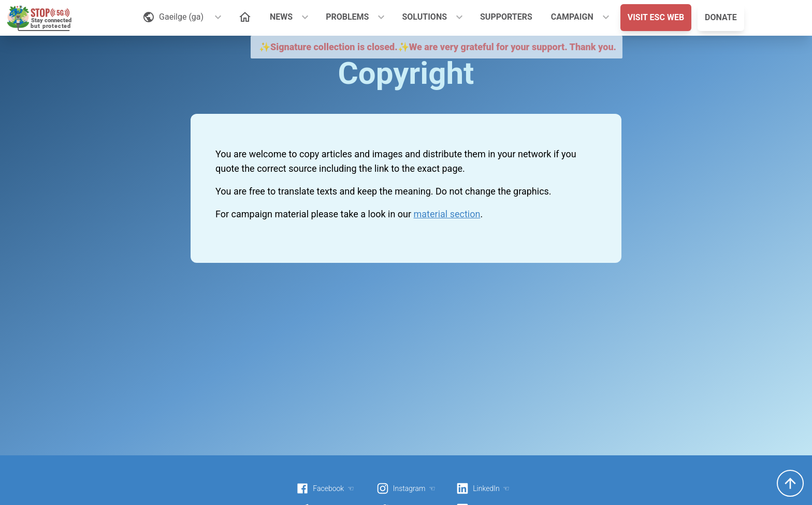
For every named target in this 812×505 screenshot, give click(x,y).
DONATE (721, 17)
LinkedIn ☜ (483, 488)
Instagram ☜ (406, 488)
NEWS (281, 17)
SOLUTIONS (424, 17)
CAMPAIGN (572, 17)
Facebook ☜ (325, 488)
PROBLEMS (347, 17)
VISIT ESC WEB (656, 17)
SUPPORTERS (506, 17)
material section (447, 214)
